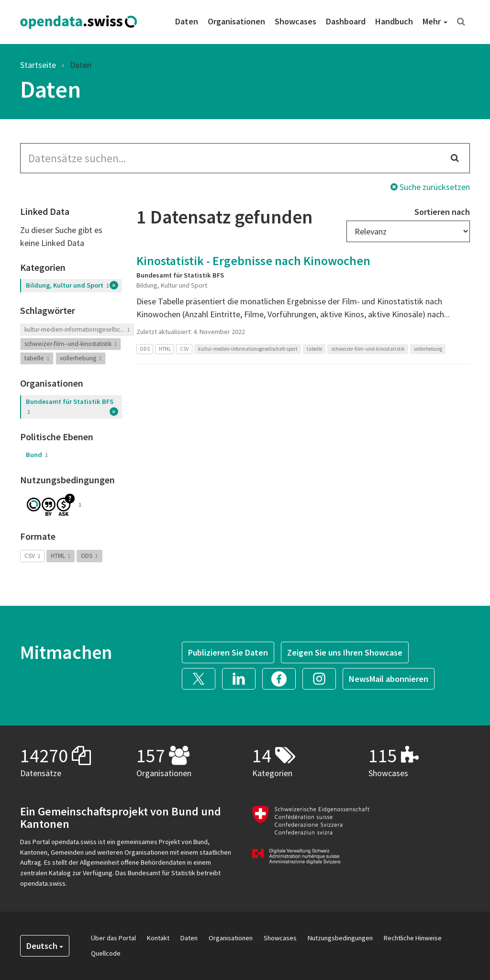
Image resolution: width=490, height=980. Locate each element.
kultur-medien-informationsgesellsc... (77, 329)
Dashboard (346, 21)
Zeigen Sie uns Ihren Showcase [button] (345, 652)
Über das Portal (113, 938)
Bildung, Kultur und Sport (67, 285)
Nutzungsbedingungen (340, 938)
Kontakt (158, 938)
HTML (61, 556)
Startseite (38, 65)
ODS (89, 556)
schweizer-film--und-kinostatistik (71, 344)
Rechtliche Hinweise (413, 938)
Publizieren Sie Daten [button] (228, 652)
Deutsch (45, 946)
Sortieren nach (442, 212)
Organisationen (236, 21)
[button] (202, 678)
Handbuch (394, 21)
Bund (37, 455)
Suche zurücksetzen (430, 187)
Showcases (295, 21)
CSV (32, 556)
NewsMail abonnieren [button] (389, 679)
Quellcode (106, 953)
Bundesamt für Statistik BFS (70, 406)
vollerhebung (81, 358)
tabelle (37, 358)
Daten (187, 21)
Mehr (435, 21)
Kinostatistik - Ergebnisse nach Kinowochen (253, 261)
